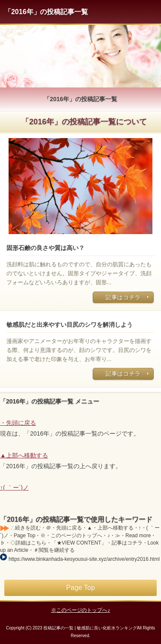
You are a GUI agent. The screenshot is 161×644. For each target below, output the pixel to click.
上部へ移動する (27, 455)
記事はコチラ (123, 297)
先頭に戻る (21, 423)
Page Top (80, 588)
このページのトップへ (82, 610)
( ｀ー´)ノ (16, 488)
